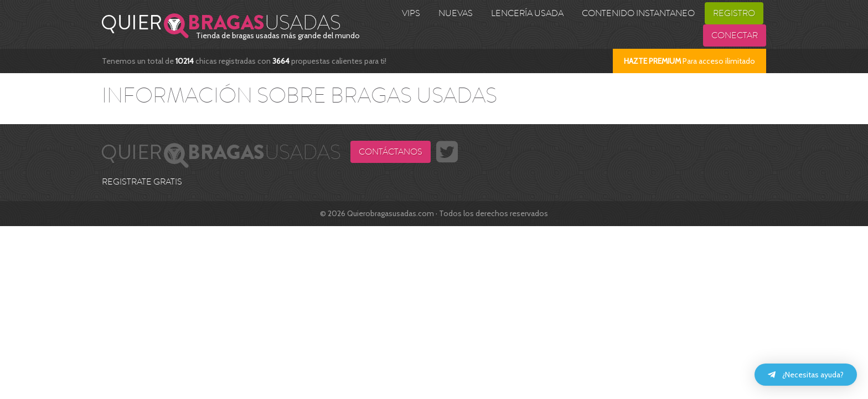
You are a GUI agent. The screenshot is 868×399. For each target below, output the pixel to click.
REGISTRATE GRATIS (142, 182)
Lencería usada (527, 13)
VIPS (411, 13)
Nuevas (456, 13)
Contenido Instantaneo (638, 13)
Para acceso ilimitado (689, 61)
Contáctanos (391, 152)
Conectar (735, 35)
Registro (734, 13)
